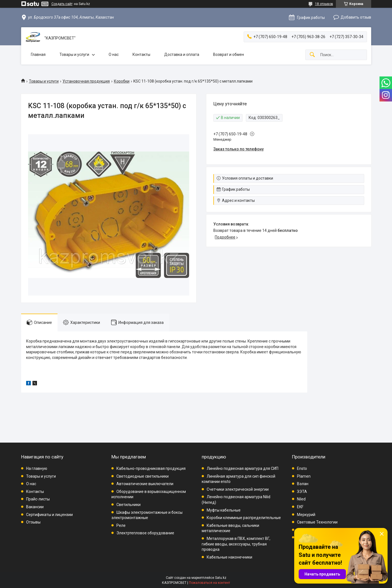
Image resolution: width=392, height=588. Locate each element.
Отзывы (33, 522)
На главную (37, 468)
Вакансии (35, 507)
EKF (300, 507)
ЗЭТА (302, 492)
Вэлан (303, 484)
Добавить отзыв (356, 17)
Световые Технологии (317, 522)
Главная (38, 54)
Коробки (122, 81)
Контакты (141, 54)
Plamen (304, 476)
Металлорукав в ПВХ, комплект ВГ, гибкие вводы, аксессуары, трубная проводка (236, 544)
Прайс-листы (38, 499)
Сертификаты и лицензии (49, 515)
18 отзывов (324, 4)
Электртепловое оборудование (145, 533)
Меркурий (306, 515)
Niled (301, 499)
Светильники (128, 505)
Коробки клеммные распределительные (244, 518)
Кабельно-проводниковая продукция (151, 468)
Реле (121, 525)
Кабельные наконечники (229, 557)
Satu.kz (221, 578)
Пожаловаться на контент (209, 583)
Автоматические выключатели (145, 484)
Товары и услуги (74, 54)
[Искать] (312, 55)
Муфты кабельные (224, 510)
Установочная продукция (86, 81)
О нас (114, 54)
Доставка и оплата (182, 54)
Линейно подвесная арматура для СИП (243, 468)
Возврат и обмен (229, 54)
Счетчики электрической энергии (238, 489)
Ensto (302, 468)
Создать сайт (62, 4)
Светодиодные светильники (143, 476)
